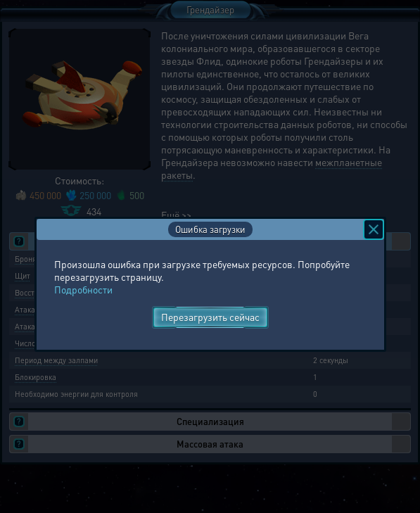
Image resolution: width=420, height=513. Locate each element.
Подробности (83, 289)
